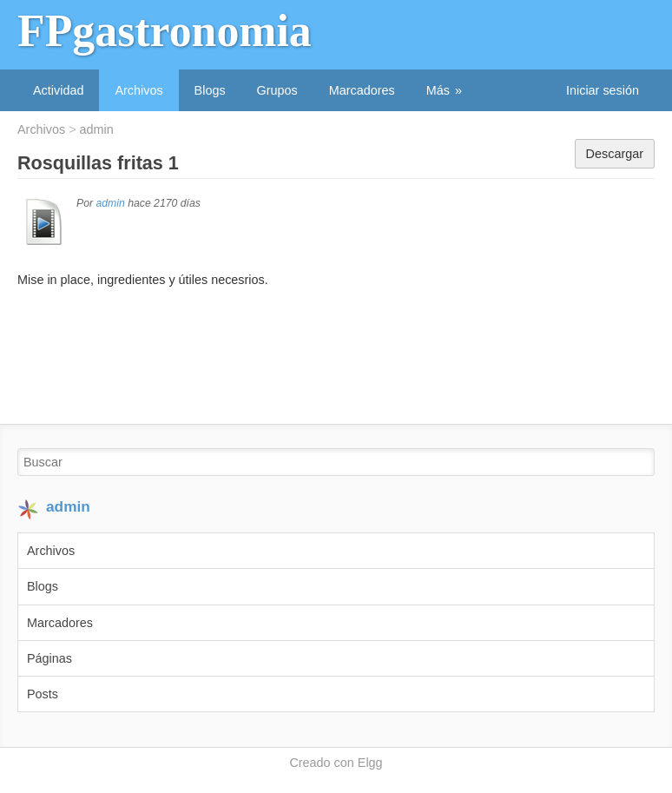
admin (97, 129)
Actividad (58, 90)
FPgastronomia (165, 31)
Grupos (277, 90)
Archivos (138, 90)
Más (438, 90)
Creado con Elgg (336, 763)
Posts (43, 694)
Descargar (615, 154)
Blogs (210, 90)
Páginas (49, 658)
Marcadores (362, 90)
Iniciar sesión (603, 90)
